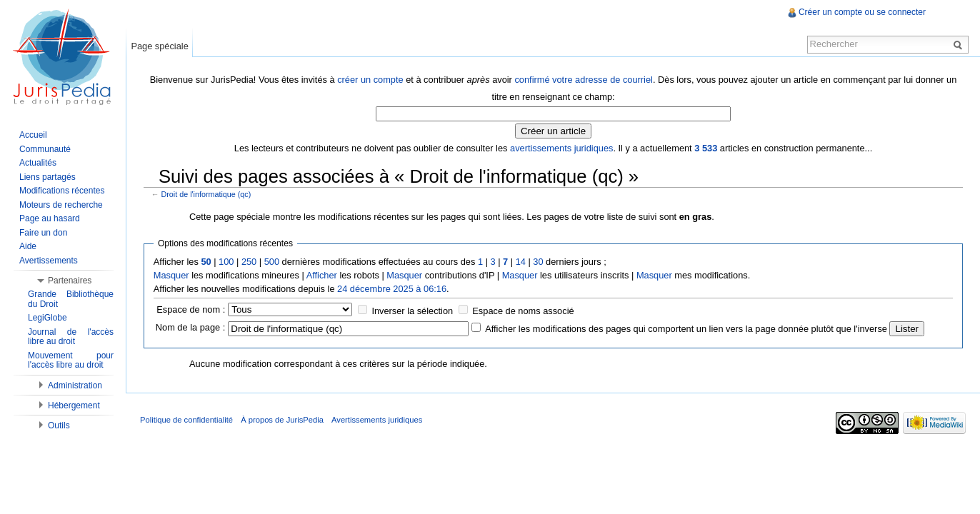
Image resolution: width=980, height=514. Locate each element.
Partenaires (70, 281)
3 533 (706, 148)
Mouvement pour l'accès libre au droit (71, 361)
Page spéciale (159, 46)
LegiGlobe (47, 318)
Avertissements (49, 261)
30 (538, 262)
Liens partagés (47, 177)
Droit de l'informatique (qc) (206, 194)
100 (226, 262)
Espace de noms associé (523, 311)
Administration (75, 385)
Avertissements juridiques (377, 420)
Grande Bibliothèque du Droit (71, 299)
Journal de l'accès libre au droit (71, 337)
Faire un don (43, 233)
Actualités (38, 163)
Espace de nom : (191, 309)
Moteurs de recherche (61, 205)
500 (272, 262)
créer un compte (370, 80)
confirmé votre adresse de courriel (583, 80)
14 (521, 262)
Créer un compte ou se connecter (862, 12)
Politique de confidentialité (186, 420)
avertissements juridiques (561, 148)
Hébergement (74, 405)
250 (249, 262)
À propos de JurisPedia (282, 420)
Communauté (45, 149)
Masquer (171, 275)
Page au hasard (50, 218)
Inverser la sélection (412, 311)
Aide (28, 246)
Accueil (33, 135)
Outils (59, 425)
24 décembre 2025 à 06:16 (392, 289)
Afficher (322, 275)
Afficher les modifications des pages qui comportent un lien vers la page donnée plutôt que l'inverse (686, 329)
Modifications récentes (62, 191)
